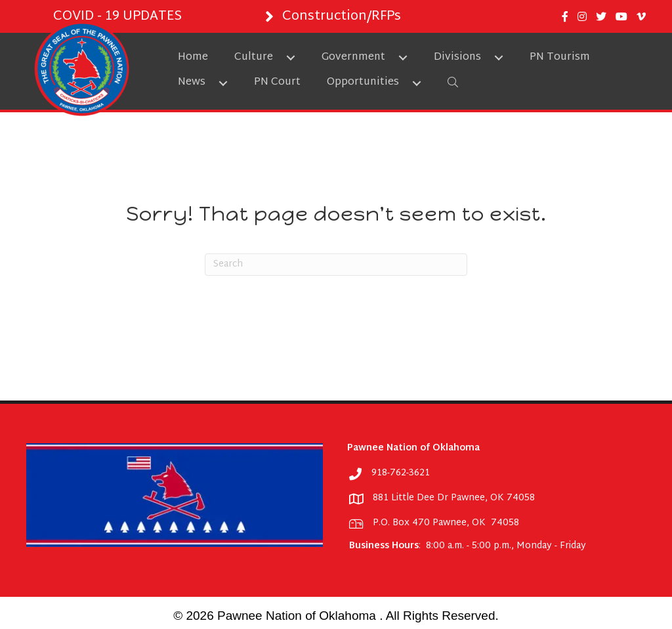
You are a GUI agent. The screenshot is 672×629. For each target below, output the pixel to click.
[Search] (336, 265)
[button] (291, 58)
